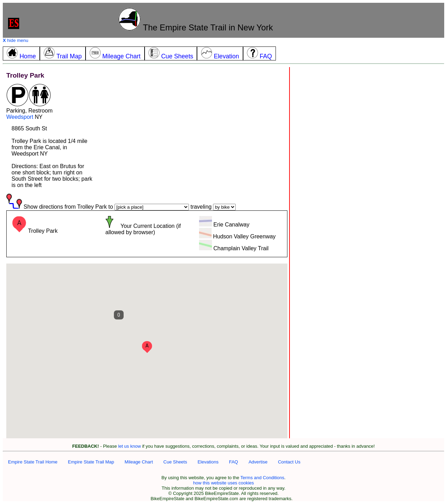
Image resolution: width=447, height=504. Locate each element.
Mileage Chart (139, 462)
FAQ (234, 462)
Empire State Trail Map (91, 462)
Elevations (208, 462)
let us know (129, 446)
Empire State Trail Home (33, 462)
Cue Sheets (175, 462)
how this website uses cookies (223, 483)
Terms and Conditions (262, 478)
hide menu (16, 40)
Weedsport (20, 117)
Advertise (258, 462)
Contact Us (289, 462)
